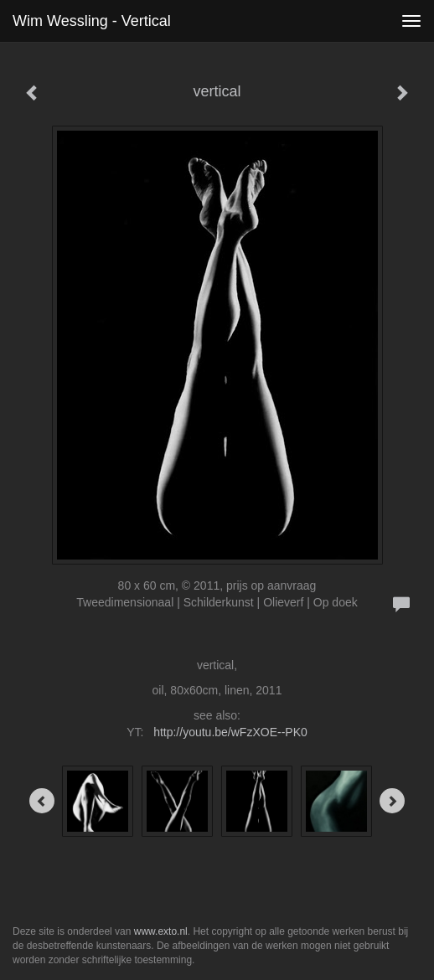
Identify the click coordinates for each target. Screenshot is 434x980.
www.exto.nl (161, 931)
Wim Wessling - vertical (92, 21)
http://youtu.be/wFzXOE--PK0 (230, 732)
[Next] (392, 801)
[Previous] (42, 801)
